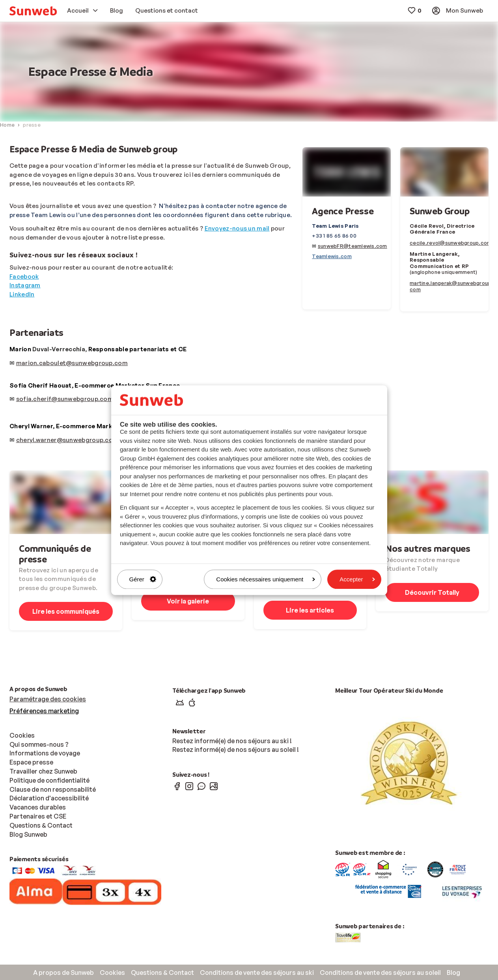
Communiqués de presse (55, 554)
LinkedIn (22, 294)
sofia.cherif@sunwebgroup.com (65, 399)
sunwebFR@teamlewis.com (353, 246)
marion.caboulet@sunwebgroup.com (72, 363)
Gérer (143, 579)
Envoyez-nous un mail (237, 228)
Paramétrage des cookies (48, 699)
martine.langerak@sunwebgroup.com (451, 286)
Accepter (357, 579)
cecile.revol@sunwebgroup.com (450, 243)
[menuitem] (33, 11)
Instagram (25, 285)
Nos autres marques (428, 548)
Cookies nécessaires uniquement (266, 579)
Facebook (24, 276)
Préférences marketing (44, 711)
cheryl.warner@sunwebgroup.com (67, 440)
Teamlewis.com (332, 256)
